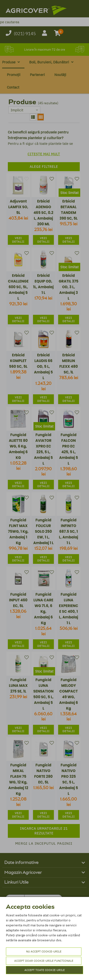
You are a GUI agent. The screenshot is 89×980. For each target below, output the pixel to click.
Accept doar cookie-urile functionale (44, 961)
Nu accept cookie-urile (44, 951)
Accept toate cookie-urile (45, 970)
